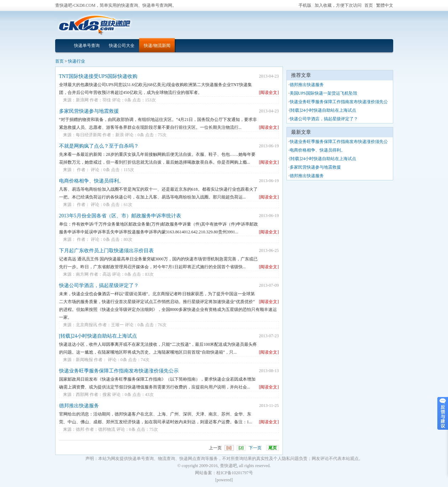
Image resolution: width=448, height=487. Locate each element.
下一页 (255, 448)
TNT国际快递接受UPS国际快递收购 (98, 76)
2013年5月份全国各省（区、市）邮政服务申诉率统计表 (120, 216)
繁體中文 (385, 5)
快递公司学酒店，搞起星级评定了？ (99, 285)
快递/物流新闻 (157, 46)
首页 (369, 5)
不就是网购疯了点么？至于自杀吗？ (99, 146)
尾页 (273, 448)
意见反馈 (443, 413)
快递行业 (77, 61)
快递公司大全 (122, 46)
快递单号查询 (87, 46)
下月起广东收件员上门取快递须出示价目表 (106, 251)
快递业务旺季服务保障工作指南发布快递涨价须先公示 (119, 371)
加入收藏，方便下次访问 (338, 5)
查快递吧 (228, 466)
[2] (241, 448)
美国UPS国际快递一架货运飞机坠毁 (323, 93)
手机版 (305, 5)
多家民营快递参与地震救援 (89, 111)
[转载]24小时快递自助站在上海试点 (98, 336)
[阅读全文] (269, 92)
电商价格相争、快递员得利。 (91, 181)
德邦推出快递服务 (79, 406)
